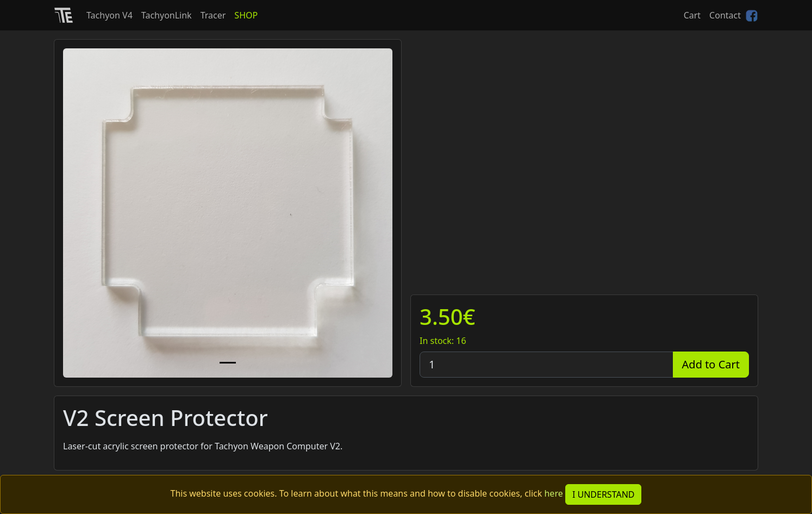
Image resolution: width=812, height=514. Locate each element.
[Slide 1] (228, 363)
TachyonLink (167, 15)
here (553, 493)
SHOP (246, 15)
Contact (725, 15)
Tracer (213, 15)
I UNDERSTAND (604, 494)
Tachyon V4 (110, 15)
